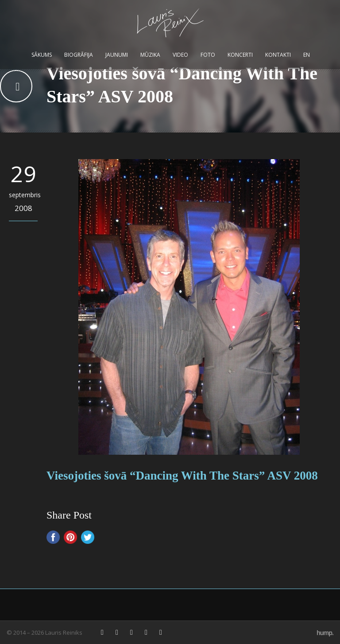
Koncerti (240, 55)
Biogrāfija (79, 55)
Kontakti (278, 55)
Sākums (42, 55)
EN (307, 55)
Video (180, 55)
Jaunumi (117, 55)
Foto (208, 55)
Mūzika (150, 55)
